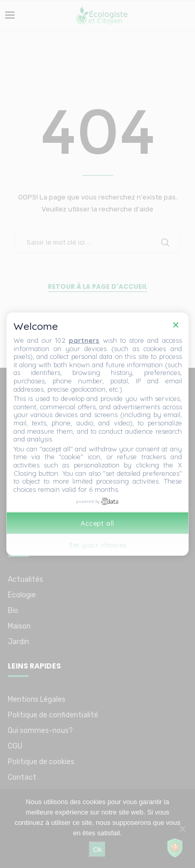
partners (84, 340)
